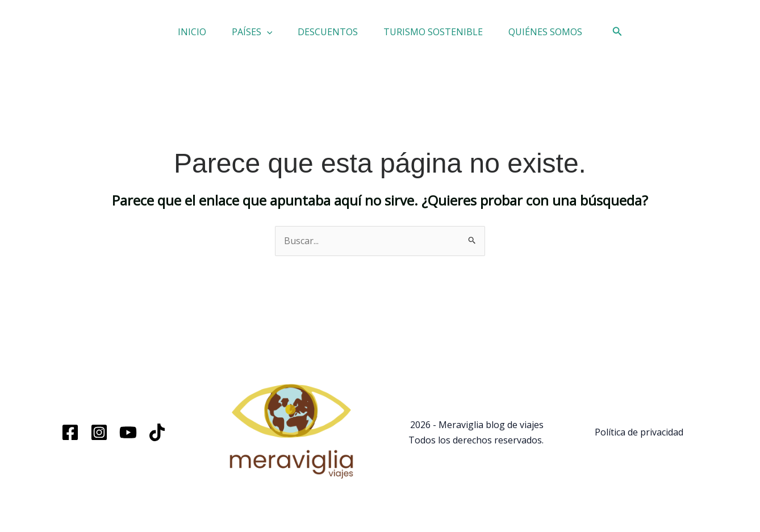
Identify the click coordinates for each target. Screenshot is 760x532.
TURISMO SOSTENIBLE (447, 36)
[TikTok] (157, 440)
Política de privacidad (639, 440)
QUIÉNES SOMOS (574, 36)
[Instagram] (99, 440)
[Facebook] (70, 440)
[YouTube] (128, 440)
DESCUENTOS (328, 36)
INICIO (164, 36)
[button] (253, 36)
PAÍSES (238, 36)
